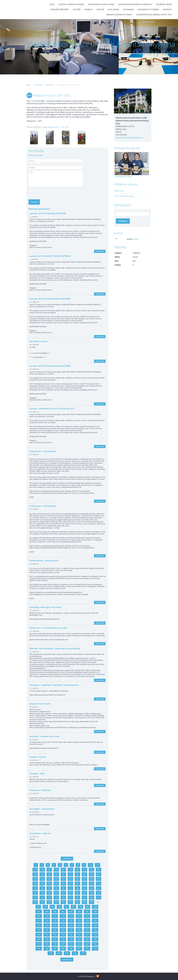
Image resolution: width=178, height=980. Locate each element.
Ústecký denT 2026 (123, 177)
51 (99, 883)
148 (95, 935)
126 (47, 925)
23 (42, 874)
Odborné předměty (60, 10)
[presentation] (46, 192)
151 (55, 939)
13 (42, 870)
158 (47, 944)
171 (87, 949)
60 (91, 888)
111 (55, 916)
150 (47, 939)
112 (63, 916)
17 (70, 870)
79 (84, 897)
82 (35, 902)
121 (71, 921)
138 (79, 930)
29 (84, 874)
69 (84, 893)
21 (99, 870)
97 (73, 907)
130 (79, 925)
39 (84, 879)
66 (63, 893)
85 (56, 902)
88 (77, 902)
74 (49, 897)
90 (91, 902)
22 (35, 874)
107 (87, 911)
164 (95, 944)
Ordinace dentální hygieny (119, 15)
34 (49, 879)
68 (77, 893)
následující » (67, 959)
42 (35, 883)
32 (35, 879)
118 (47, 921)
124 (95, 921)
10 (90, 865)
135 (55, 930)
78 (77, 897)
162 (79, 944)
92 (38, 907)
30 (91, 874)
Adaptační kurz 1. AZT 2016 (58, 127)
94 (52, 907)
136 (63, 930)
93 (45, 907)
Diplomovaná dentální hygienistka (135, 4)
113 (71, 916)
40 (91, 879)
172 (95, 949)
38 (77, 879)
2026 (136, 239)
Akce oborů (113, 10)
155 (87, 939)
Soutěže (77, 10)
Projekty (89, 10)
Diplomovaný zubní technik (101, 4)
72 (35, 897)
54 (49, 888)
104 (63, 911)
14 (49, 870)
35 (56, 879)
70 (91, 893)
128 (63, 925)
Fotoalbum (128, 10)
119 (55, 921)
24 (49, 874)
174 (59, 953)
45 (56, 883)
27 (70, 874)
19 (84, 870)
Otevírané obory (164, 4)
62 (35, 893)
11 (98, 865)
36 (63, 879)
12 (35, 870)
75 (56, 897)
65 (56, 893)
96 (66, 907)
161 (71, 944)
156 (95, 939)
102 (47, 911)
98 (80, 907)
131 (87, 925)
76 (63, 897)
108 (95, 911)
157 (39, 944)
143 (55, 935)
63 (42, 893)
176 (75, 953)
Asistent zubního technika (71, 4)
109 (39, 916)
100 (95, 907)
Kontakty (167, 10)
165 (39, 949)
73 (42, 897)
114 (79, 916)
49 (84, 883)
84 (49, 902)
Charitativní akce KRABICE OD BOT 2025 (154, 15)
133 (39, 930)
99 (88, 907)
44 (49, 883)
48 (77, 883)
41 (99, 879)
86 (63, 902)
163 (87, 944)
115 (87, 916)
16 (63, 870)
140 (95, 930)
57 (70, 888)
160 (63, 944)
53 (42, 888)
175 (67, 953)
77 (70, 897)
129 (71, 925)
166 (47, 949)
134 (47, 930)
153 (71, 939)
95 (59, 907)
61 (99, 888)
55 (56, 888)
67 (70, 893)
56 (63, 888)
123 (87, 921)
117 (39, 921)
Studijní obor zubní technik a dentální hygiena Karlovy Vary (101, 48)
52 (35, 888)
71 (99, 893)
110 (47, 916)
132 (95, 925)
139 (87, 930)
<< (117, 239)
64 (49, 893)
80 (91, 897)
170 (79, 949)
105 (71, 911)
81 (99, 897)
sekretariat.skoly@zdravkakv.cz (130, 138)
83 (42, 902)
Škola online (119, 191)
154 (79, 939)
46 (63, 883)
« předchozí (67, 859)
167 (55, 949)
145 (71, 935)
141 (39, 935)
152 (63, 939)
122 (79, 921)
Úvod (52, 4)
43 (42, 883)
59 (84, 888)
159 (55, 944)
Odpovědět (100, 251)
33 (42, 879)
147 (87, 935)
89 (84, 902)
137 (71, 930)
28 (77, 874)
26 (63, 874)
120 (63, 921)
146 (79, 935)
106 (79, 911)
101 (39, 911)
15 (56, 870)
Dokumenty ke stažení (148, 10)
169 (71, 949)
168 (63, 949)
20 (91, 870)
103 (55, 911)
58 (77, 888)
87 (70, 902)
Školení (100, 10)
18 (77, 870)
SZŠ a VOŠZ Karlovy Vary (124, 196)
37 (70, 879)
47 (70, 883)
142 (47, 935)
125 (39, 925)
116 (95, 916)
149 (39, 939)
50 (91, 883)
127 (55, 925)
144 (63, 935)
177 (83, 953)
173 (51, 953)
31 (99, 874)
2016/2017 (50, 85)
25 (56, 874)
